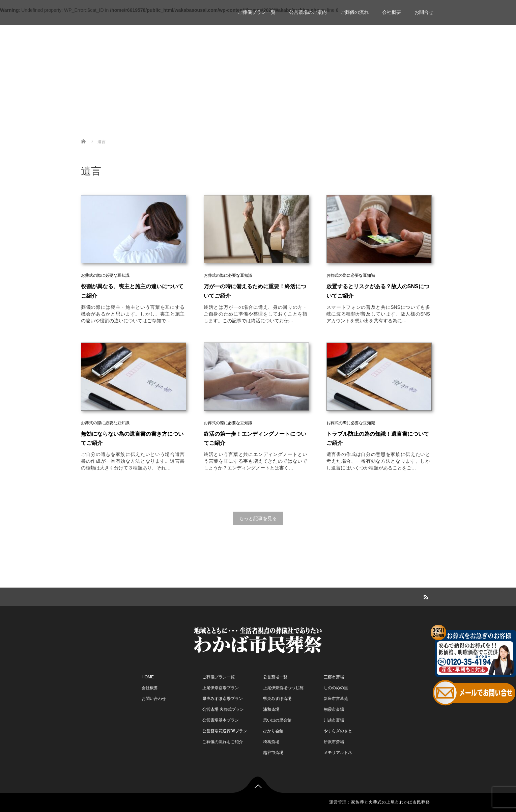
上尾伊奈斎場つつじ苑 (283, 688)
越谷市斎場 (273, 753)
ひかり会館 (273, 731)
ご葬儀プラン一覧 (257, 12)
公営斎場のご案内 (308, 12)
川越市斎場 (334, 720)
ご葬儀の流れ (354, 12)
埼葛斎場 (271, 742)
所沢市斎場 (334, 742)
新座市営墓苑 (336, 699)
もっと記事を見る (258, 518)
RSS (425, 596)
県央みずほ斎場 (277, 699)
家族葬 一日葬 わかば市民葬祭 (134, 9)
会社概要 (392, 12)
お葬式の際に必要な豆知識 (105, 275)
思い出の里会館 (277, 720)
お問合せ (424, 12)
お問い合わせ (154, 699)
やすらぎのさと (338, 731)
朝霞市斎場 (334, 709)
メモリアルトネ (338, 753)
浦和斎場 (271, 709)
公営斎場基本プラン (221, 720)
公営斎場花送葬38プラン (225, 731)
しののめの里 (336, 688)
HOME (148, 677)
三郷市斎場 (334, 677)
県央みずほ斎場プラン (223, 699)
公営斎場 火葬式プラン (223, 709)
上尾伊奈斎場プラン (221, 688)
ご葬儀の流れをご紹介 (223, 742)
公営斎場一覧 (275, 677)
